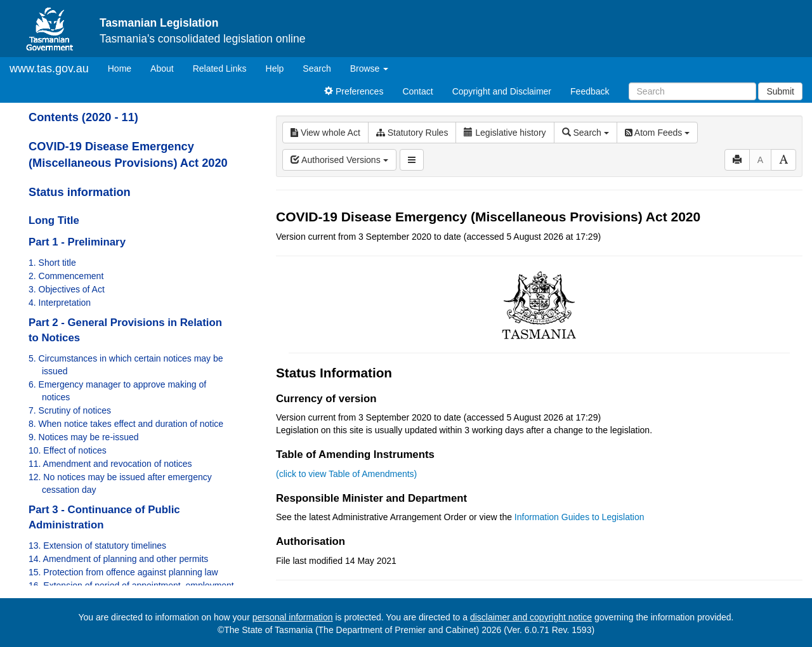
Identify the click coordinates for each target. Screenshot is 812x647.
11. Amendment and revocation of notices (110, 464)
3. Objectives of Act (67, 289)
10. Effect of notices (68, 450)
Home (124, 68)
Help (275, 69)
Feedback (590, 91)
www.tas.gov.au (49, 69)
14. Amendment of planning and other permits (118, 559)
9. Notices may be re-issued (84, 437)
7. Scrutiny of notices (70, 410)
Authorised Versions (339, 160)
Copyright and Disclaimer (502, 91)
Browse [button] (370, 69)
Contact (417, 91)
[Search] (692, 91)
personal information (293, 617)
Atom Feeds (657, 133)
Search (317, 69)
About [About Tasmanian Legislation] (162, 69)
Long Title (54, 220)
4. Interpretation (60, 303)
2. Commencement (66, 276)
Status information (80, 192)
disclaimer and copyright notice (531, 617)
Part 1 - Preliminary (77, 242)
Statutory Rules (412, 133)
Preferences (354, 91)
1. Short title (52, 263)
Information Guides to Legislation (580, 517)
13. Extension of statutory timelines (97, 546)
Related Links (220, 69)
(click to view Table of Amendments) (346, 474)
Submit (780, 91)
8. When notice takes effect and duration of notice (126, 424)
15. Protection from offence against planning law (123, 572)
